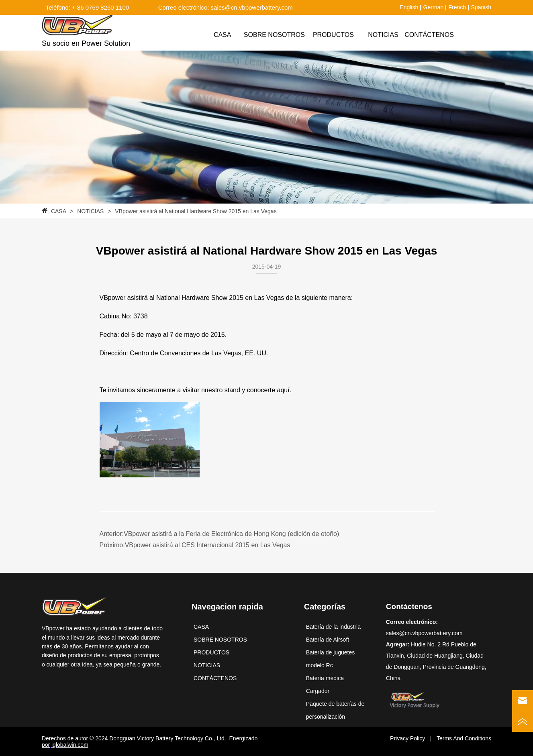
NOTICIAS (90, 211)
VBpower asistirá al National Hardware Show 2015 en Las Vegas (195, 211)
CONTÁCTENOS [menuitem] (429, 35)
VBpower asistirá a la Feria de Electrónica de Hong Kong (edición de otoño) (231, 534)
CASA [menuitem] (223, 35)
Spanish (481, 7)
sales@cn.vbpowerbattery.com (424, 633)
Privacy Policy (407, 738)
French (457, 7)
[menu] (328, 35)
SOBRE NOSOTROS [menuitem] (274, 35)
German (434, 7)
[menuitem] (333, 35)
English (409, 7)
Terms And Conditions (464, 738)
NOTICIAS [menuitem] (383, 35)
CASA (58, 211)
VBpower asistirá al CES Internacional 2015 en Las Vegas (208, 545)
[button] (333, 35)
